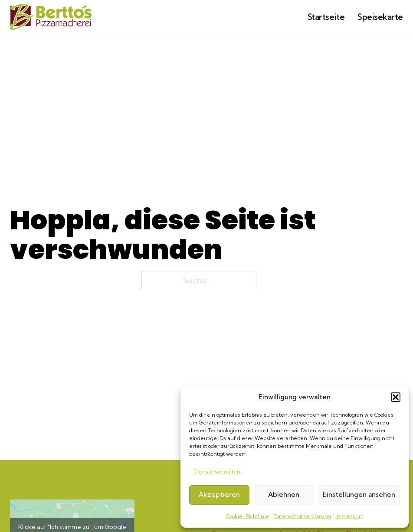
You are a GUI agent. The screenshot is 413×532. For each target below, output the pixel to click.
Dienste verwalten (217, 472)
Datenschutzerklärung (302, 516)
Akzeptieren (219, 494)
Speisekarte (380, 17)
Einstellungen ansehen (359, 494)
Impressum (349, 516)
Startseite (326, 17)
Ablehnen (284, 494)
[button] (396, 397)
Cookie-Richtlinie (247, 516)
